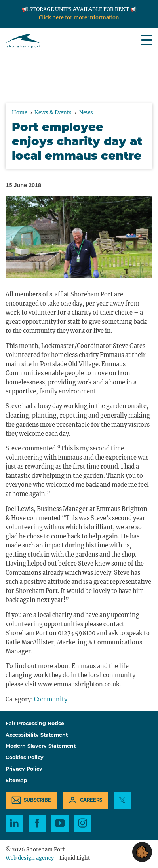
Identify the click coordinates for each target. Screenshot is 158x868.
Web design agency (30, 858)
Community (51, 699)
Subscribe (37, 800)
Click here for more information (79, 18)
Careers (91, 800)
